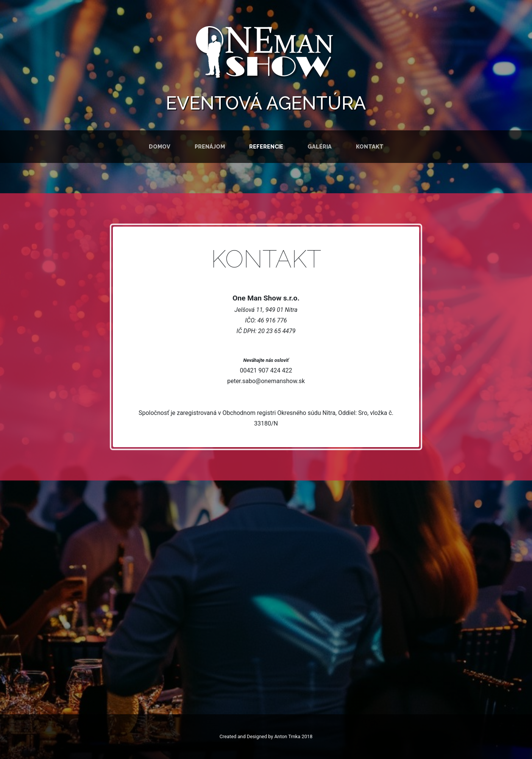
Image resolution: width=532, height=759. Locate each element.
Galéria (320, 146)
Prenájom (210, 146)
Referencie (266, 146)
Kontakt (370, 146)
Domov (160, 146)
